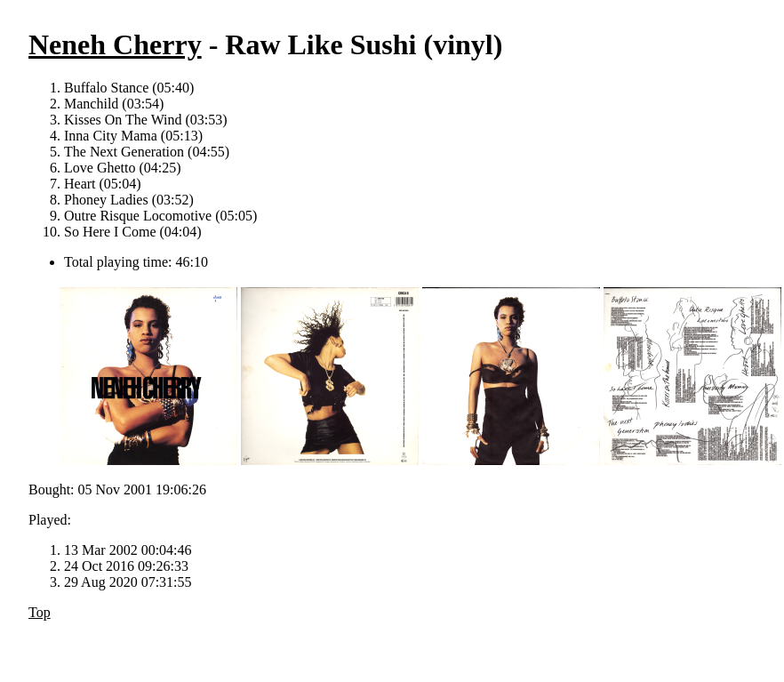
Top (40, 612)
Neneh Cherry (115, 44)
